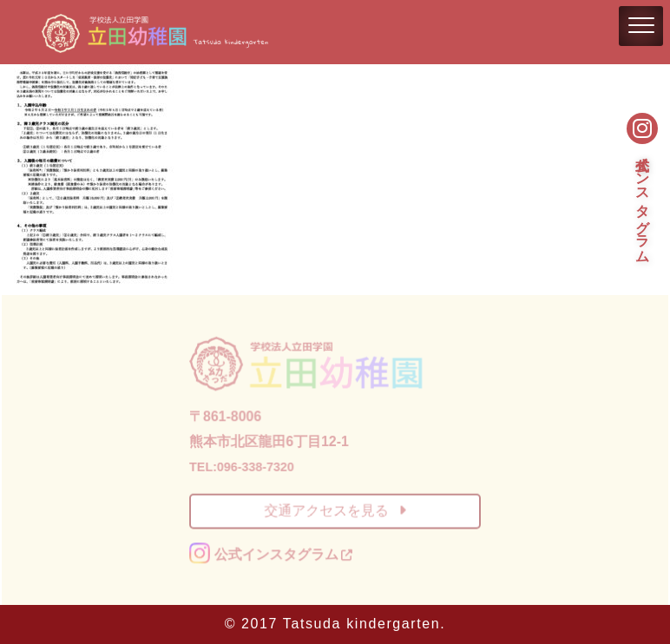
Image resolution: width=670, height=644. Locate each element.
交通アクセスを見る (335, 510)
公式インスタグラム (643, 200)
